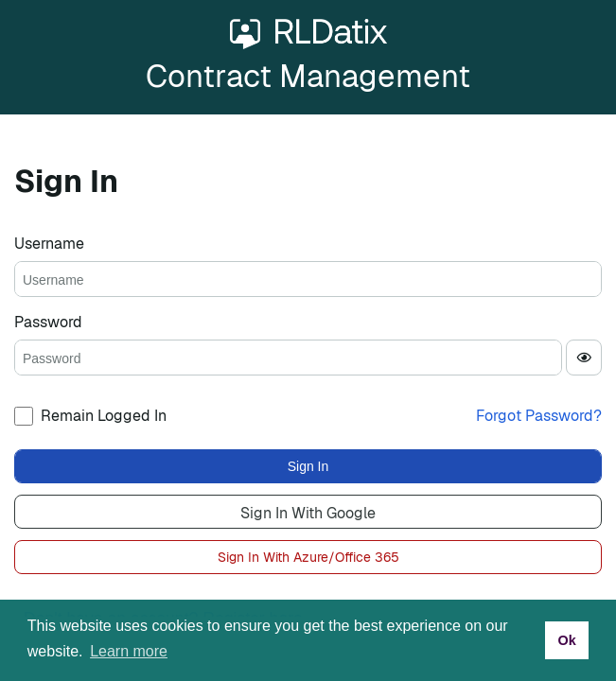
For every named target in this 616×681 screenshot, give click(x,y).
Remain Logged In (104, 416)
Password (48, 322)
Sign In (308, 466)
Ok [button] (566, 640)
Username (49, 244)
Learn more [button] (129, 651)
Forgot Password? (539, 416)
